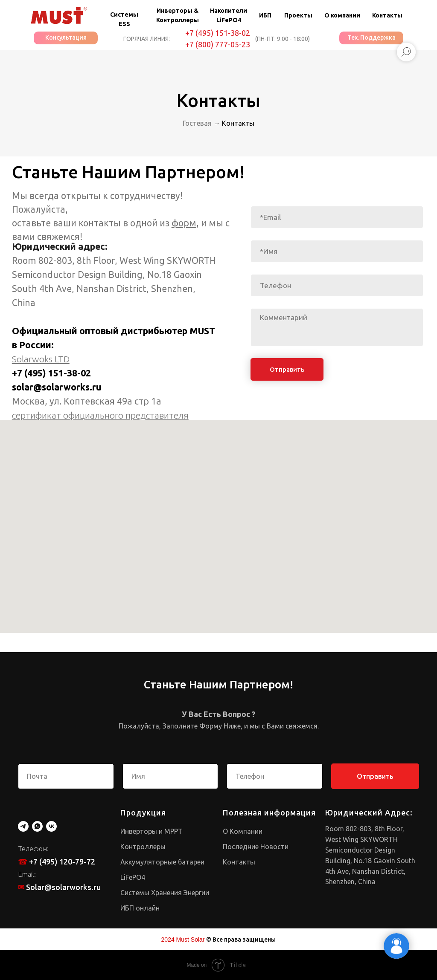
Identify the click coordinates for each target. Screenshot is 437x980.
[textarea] (337, 328)
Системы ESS (124, 19)
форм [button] (184, 223)
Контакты (387, 15)
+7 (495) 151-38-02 (218, 33)
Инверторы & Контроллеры (178, 15)
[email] (337, 217)
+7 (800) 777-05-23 (218, 44)
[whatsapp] (37, 826)
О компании (342, 15)
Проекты (298, 15)
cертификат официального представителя (100, 415)
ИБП (265, 15)
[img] (59, 16)
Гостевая (197, 123)
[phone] (337, 285)
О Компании (243, 831)
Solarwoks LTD (41, 359)
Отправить (287, 369)
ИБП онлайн (140, 908)
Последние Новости (256, 847)
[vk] (51, 826)
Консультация (66, 38)
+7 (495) (30, 373)
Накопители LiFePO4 (229, 15)
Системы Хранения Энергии (165, 893)
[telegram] (23, 826)
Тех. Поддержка (371, 38)
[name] (337, 251)
